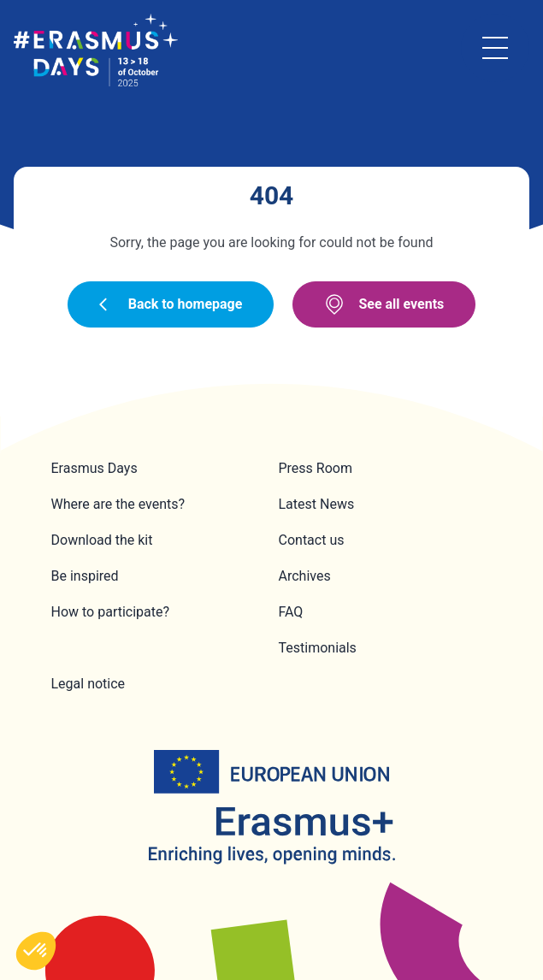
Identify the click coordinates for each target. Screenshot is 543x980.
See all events (384, 304)
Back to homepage (171, 304)
